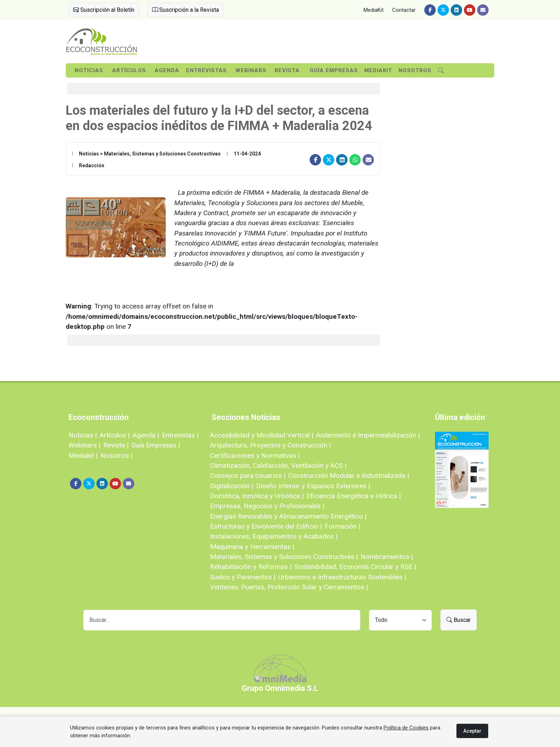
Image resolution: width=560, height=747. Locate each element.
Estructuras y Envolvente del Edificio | (266, 526)
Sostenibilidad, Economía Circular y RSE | (355, 567)
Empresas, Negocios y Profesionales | (267, 506)
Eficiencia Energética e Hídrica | (354, 496)
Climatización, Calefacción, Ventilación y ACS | (278, 466)
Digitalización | (232, 486)
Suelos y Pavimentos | (243, 577)
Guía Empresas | (156, 445)
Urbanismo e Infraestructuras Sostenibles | (342, 577)
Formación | (342, 526)
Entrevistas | (180, 435)
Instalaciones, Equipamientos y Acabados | (274, 536)
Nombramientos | (387, 557)
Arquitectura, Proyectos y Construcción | (270, 445)
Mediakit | (83, 456)
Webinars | (84, 445)
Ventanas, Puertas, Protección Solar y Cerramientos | (289, 587)
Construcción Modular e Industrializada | (349, 476)
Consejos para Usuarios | (248, 476)
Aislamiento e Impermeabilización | (368, 435)
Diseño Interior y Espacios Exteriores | (313, 486)
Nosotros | (116, 456)
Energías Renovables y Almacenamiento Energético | (288, 516)
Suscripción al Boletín (104, 10)
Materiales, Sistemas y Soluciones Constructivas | (284, 557)
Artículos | (115, 435)
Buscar (459, 620)
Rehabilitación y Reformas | (251, 567)
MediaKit (374, 10)
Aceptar (472, 731)
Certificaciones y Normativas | (255, 456)
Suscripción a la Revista (186, 10)
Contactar (404, 10)
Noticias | (83, 435)
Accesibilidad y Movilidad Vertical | (262, 435)
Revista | (116, 445)
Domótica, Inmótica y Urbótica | (257, 496)
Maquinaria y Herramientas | (252, 547)
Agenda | (146, 435)
